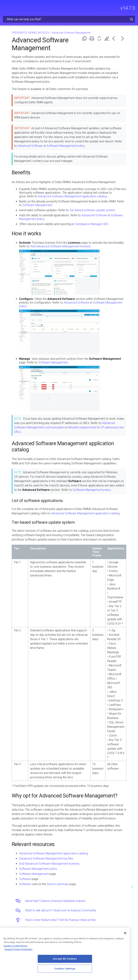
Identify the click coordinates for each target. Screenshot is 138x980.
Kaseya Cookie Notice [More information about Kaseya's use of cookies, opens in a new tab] (15, 946)
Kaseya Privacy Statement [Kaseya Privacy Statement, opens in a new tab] (18, 949)
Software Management (37, 205)
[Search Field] (69, 19)
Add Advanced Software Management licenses (60, 246)
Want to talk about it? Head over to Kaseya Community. (61, 910)
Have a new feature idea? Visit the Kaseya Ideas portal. (61, 920)
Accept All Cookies (65, 959)
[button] (132, 19)
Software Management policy (66, 146)
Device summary (58, 884)
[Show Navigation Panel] (5, 6)
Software (25, 879)
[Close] (125, 933)
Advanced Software (30, 146)
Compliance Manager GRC (92, 224)
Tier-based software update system (92, 210)
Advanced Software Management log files (46, 859)
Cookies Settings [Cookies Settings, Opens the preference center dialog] (65, 969)
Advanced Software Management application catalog (72, 196)
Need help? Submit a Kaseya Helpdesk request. (56, 901)
